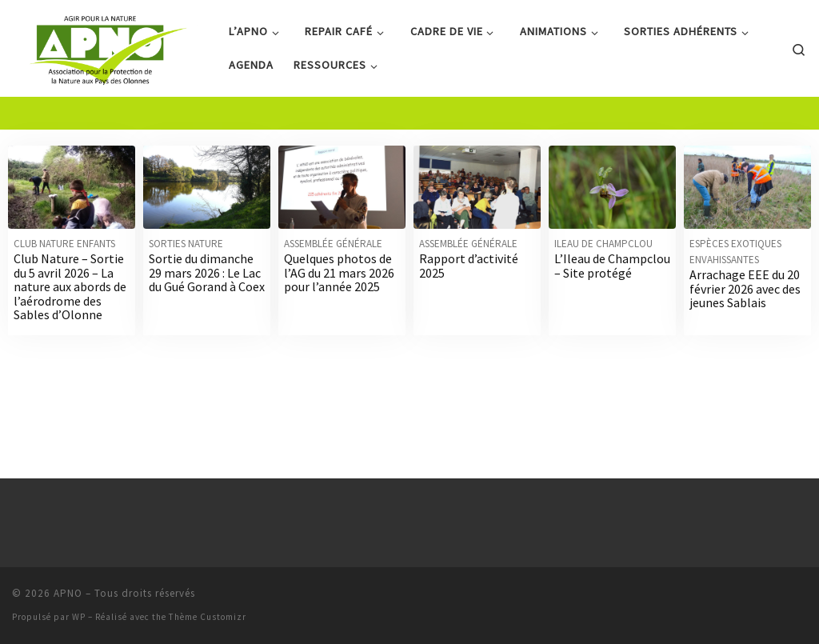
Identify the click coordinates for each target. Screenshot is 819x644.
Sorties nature (186, 291)
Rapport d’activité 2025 (469, 313)
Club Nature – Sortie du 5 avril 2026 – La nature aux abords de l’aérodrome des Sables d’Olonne (70, 334)
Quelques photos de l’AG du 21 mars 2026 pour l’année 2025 (339, 320)
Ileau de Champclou (603, 291)
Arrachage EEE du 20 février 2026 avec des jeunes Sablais (745, 336)
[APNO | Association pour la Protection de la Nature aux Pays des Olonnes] (108, 45)
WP (79, 625)
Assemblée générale (333, 291)
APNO (68, 601)
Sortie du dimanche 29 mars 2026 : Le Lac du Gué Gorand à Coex (207, 320)
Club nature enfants (64, 291)
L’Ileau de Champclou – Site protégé (612, 313)
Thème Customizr (208, 625)
